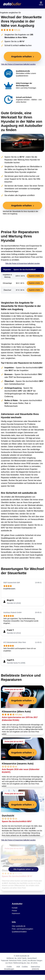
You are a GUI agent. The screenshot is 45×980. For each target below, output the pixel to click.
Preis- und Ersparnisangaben (22, 929)
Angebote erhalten (35, 276)
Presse (14, 911)
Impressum (16, 913)
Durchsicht (8, 816)
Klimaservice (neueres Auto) (18, 764)
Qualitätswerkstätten (19, 932)
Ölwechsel (8, 870)
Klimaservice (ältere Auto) (16, 712)
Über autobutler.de (19, 926)
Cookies (25, 967)
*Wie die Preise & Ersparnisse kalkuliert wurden (18, 64)
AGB (18, 967)
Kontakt (15, 908)
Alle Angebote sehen (23, 869)
